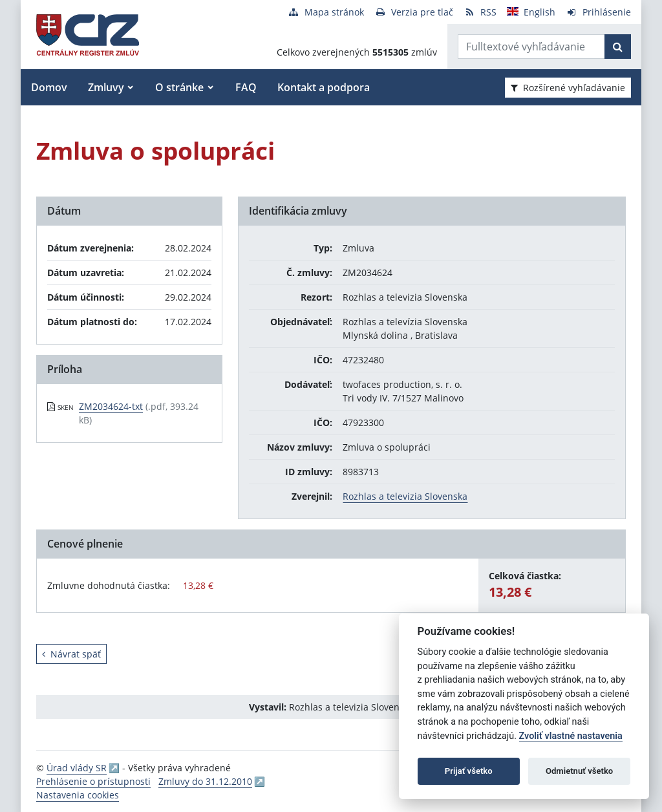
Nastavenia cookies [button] (78, 795)
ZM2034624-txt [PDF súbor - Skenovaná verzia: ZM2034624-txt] (111, 406)
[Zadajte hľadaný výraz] (531, 47)
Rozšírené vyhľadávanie (568, 88)
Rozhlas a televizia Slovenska (405, 496)
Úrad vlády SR (77, 768)
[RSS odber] (480, 12)
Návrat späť (71, 654)
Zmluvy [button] (106, 87)
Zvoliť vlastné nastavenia (571, 736)
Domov (49, 87)
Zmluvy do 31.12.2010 (205, 781)
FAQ (246, 87)
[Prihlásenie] (598, 12)
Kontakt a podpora (324, 87)
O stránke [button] (179, 87)
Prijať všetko (469, 771)
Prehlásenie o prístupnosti (93, 781)
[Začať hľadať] (618, 47)
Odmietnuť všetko (579, 771)
